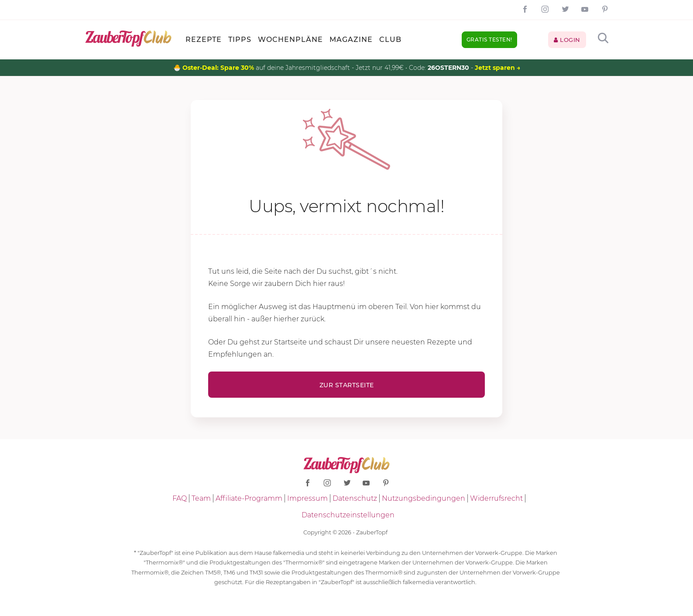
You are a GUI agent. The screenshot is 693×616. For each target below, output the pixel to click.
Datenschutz (355, 498)
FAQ (180, 498)
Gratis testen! (489, 40)
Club (390, 40)
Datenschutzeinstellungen (348, 515)
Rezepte (204, 40)
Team (201, 498)
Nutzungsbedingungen (424, 498)
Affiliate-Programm (249, 498)
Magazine (351, 40)
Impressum (307, 498)
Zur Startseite (347, 385)
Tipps (240, 40)
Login (567, 40)
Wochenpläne (290, 40)
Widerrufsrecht (496, 498)
